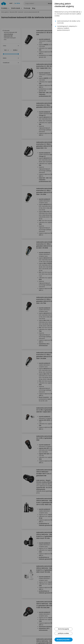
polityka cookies (63, 633)
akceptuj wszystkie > (64, 640)
